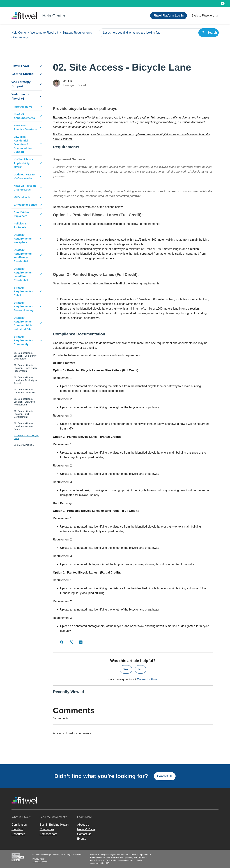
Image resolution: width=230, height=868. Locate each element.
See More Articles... (24, 445)
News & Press (86, 829)
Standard (17, 829)
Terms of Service (40, 862)
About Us (83, 825)
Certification (19, 825)
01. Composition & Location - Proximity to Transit (25, 380)
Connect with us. (148, 679)
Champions (47, 829)
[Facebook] (62, 642)
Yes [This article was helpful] (126, 669)
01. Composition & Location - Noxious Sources (23, 426)
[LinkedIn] (81, 642)
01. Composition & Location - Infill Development (23, 414)
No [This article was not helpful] (140, 669)
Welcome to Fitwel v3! (45, 33)
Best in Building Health (54, 825)
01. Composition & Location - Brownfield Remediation (25, 402)
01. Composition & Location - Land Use (24, 391)
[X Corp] (71, 642)
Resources (18, 834)
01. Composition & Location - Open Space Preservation (26, 368)
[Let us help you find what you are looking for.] (159, 33)
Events (81, 839)
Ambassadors (48, 834)
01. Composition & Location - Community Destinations (25, 356)
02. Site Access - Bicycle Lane (26, 437)
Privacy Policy (39, 859)
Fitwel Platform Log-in (169, 16)
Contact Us (165, 776)
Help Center (19, 33)
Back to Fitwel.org (205, 16)
